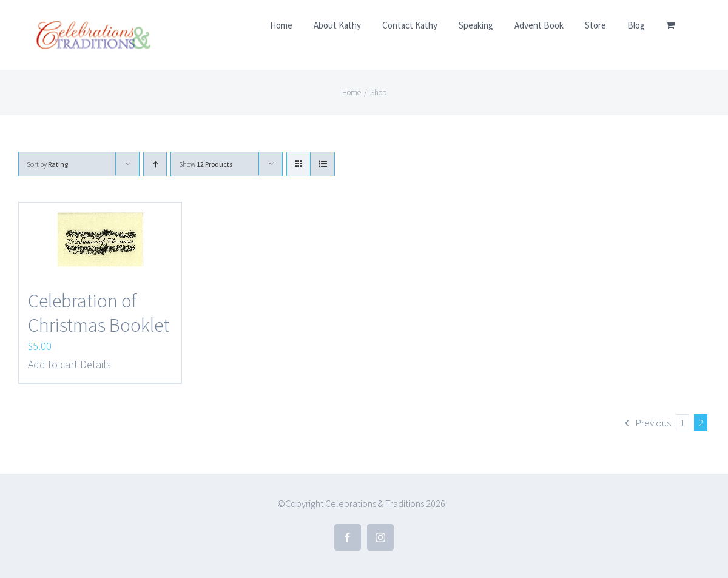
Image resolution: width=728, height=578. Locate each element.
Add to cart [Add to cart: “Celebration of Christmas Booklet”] (53, 364)
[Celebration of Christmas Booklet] (100, 240)
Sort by (47, 164)
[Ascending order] (155, 164)
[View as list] (322, 164)
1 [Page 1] (682, 423)
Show (206, 164)
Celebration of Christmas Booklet (99, 313)
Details (96, 364)
